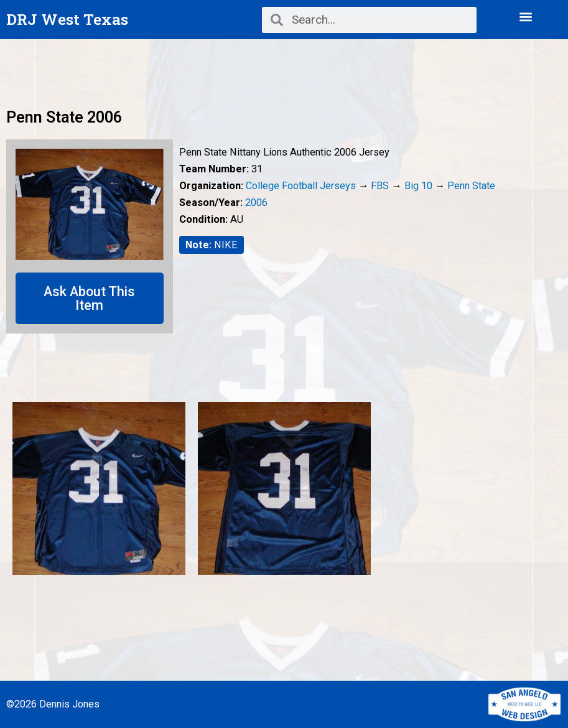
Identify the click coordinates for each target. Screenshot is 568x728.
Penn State (471, 186)
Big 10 (418, 186)
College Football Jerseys (301, 186)
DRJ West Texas (67, 19)
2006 (256, 203)
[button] (525, 16)
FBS (380, 186)
